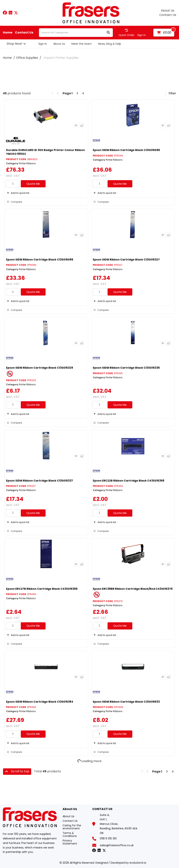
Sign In (43, 44)
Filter (172, 93)
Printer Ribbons (27, 163)
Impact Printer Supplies (61, 58)
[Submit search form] (108, 33)
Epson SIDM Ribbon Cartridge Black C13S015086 (40, 260)
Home (8, 33)
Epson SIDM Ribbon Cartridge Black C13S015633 (126, 702)
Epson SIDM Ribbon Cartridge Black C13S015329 (40, 368)
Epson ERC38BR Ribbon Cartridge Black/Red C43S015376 (133, 589)
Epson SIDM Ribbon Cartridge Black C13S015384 (40, 702)
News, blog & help (110, 44)
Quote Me (33, 184)
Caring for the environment (72, 827)
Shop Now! (14, 44)
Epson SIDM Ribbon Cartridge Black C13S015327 (126, 260)
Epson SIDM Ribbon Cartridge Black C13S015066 (126, 150)
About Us (168, 11)
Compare (14, 202)
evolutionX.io (138, 863)
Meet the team (82, 44)
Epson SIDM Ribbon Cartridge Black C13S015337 (40, 481)
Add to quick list (18, 193)
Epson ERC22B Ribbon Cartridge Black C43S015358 (129, 481)
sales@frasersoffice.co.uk (117, 845)
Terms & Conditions (70, 834)
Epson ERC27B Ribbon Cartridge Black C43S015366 (42, 589)
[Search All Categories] (76, 33)
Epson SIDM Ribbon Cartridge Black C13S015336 (126, 368)
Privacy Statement (70, 842)
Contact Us (168, 15)
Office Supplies (27, 58)
